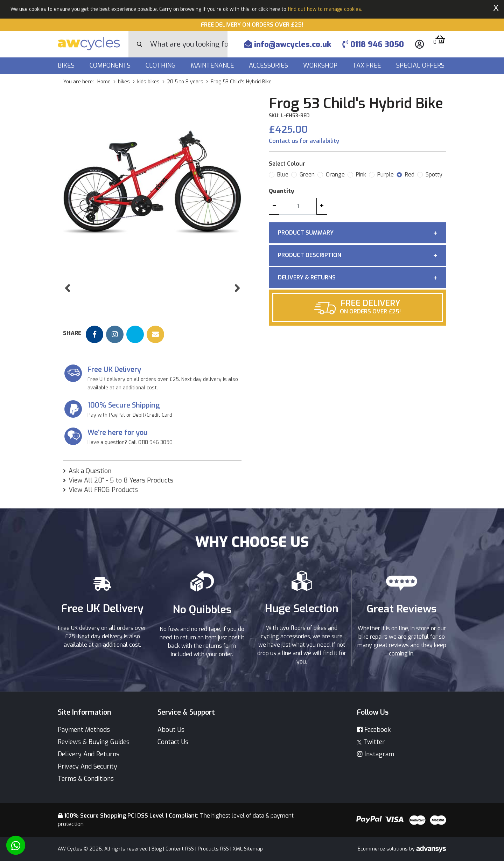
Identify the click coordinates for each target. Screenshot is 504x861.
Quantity (281, 191)
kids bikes (148, 82)
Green (307, 175)
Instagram (376, 754)
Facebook (374, 730)
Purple (386, 175)
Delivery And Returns (89, 754)
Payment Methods (84, 730)
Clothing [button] (162, 65)
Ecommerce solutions (383, 849)
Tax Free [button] (368, 65)
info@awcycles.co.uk (288, 44)
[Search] (189, 44)
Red (410, 175)
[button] (67, 307)
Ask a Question (90, 479)
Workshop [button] (321, 65)
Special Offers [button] (421, 65)
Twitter (371, 742)
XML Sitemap (248, 849)
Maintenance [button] (213, 65)
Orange (335, 175)
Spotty (434, 175)
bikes (124, 82)
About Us (171, 730)
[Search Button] (139, 44)
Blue (283, 175)
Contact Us (173, 742)
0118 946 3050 (373, 44)
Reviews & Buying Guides (94, 742)
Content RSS (180, 849)
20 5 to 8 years (185, 82)
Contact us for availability (304, 141)
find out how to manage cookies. (325, 9)
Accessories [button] (269, 65)
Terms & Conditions (86, 779)
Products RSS (213, 849)
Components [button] (111, 65)
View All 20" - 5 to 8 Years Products (121, 488)
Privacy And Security (87, 766)
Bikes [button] (67, 65)
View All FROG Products (103, 498)
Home (104, 82)
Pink (361, 175)
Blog (157, 849)
